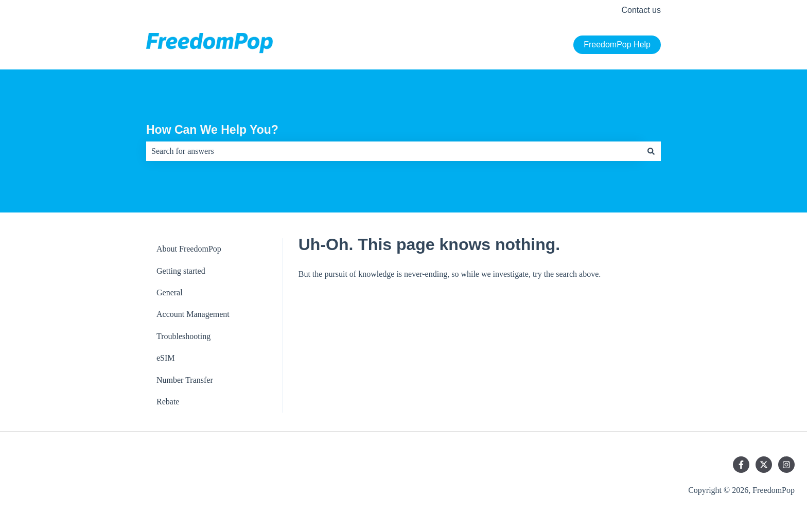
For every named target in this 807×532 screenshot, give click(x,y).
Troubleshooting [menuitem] (183, 336)
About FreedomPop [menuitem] (189, 249)
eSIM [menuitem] (166, 358)
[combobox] (394, 151)
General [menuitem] (170, 292)
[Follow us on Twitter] (764, 465)
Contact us (641, 10)
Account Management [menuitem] (193, 314)
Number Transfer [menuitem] (185, 380)
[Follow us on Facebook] (741, 465)
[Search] (651, 151)
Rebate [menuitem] (168, 402)
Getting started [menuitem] (181, 271)
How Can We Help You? (212, 130)
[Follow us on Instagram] (786, 465)
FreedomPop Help (617, 45)
